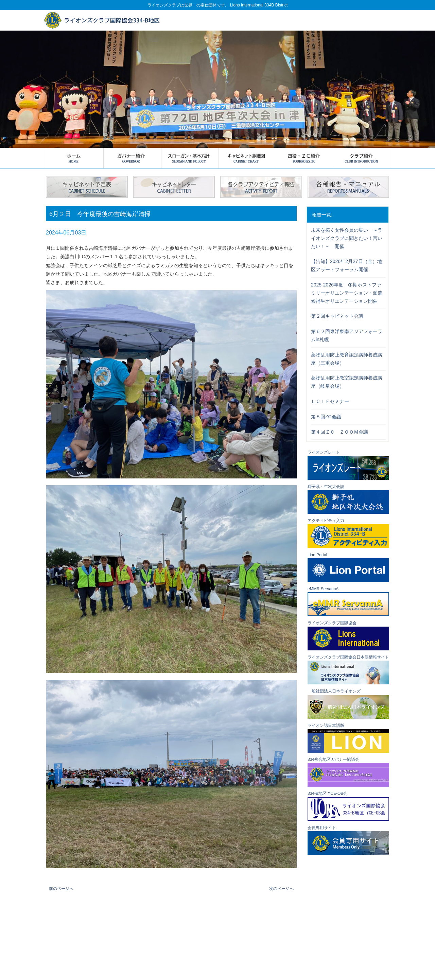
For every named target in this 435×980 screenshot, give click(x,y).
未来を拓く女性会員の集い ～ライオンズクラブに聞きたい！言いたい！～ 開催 (347, 238)
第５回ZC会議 (326, 417)
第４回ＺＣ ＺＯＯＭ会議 (340, 432)
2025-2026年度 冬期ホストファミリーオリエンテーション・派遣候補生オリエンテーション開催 (347, 293)
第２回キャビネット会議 (337, 316)
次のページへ (281, 889)
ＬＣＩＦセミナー (330, 401)
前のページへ (61, 889)
